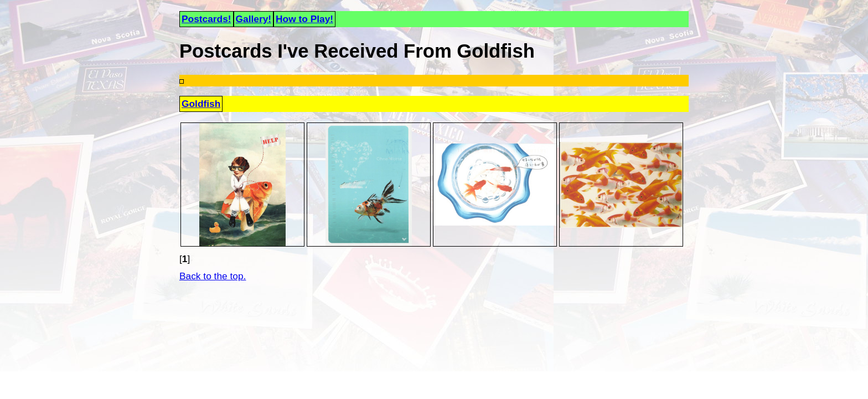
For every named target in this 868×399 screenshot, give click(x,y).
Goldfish (201, 104)
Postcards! (206, 19)
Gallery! (254, 19)
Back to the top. (213, 276)
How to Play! (304, 19)
